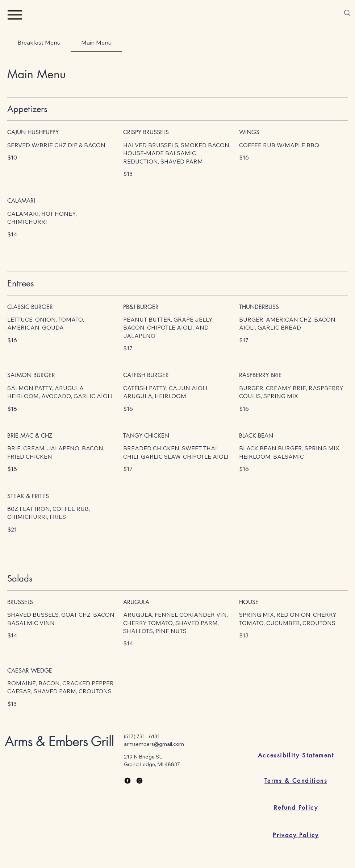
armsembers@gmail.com (154, 744)
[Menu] (15, 15)
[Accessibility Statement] (296, 755)
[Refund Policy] (296, 807)
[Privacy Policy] (296, 835)
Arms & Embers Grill (59, 741)
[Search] (347, 13)
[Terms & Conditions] (296, 781)
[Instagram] (139, 781)
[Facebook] (128, 781)
